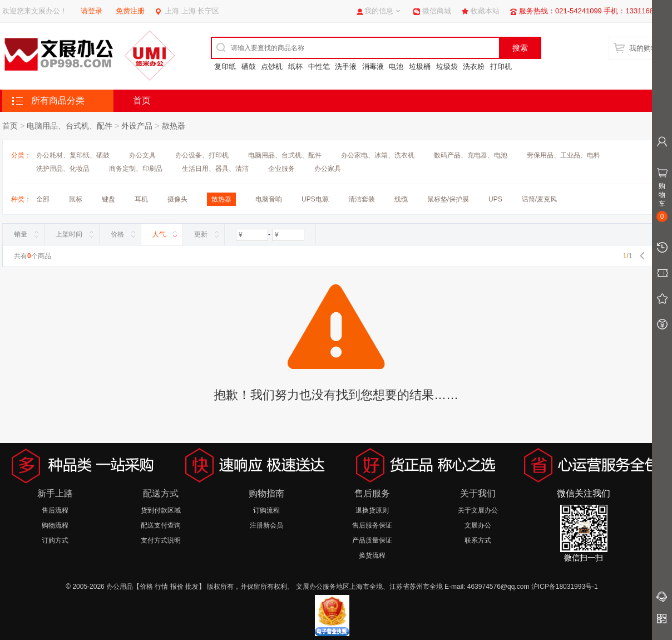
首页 (142, 100)
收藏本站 (485, 11)
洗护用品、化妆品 (63, 169)
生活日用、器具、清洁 (215, 169)
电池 (396, 67)
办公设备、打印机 (202, 155)
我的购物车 (647, 48)
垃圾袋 (447, 67)
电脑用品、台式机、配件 (70, 126)
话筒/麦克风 (539, 199)
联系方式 (478, 540)
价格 (117, 234)
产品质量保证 (372, 540)
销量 (21, 234)
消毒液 (373, 67)
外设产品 (137, 126)
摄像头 (177, 199)
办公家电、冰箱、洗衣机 (378, 155)
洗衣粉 (474, 67)
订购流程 (266, 510)
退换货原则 (372, 510)
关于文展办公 (478, 510)
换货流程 (372, 555)
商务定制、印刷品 (136, 169)
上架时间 (69, 234)
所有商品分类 (58, 100)
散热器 (174, 126)
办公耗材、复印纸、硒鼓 (73, 155)
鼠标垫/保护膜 (448, 199)
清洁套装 (362, 199)
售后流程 (55, 510)
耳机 (141, 199)
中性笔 (319, 67)
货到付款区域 (161, 510)
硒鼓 (249, 67)
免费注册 (130, 11)
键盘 (108, 199)
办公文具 (142, 155)
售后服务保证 (372, 525)
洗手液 (346, 67)
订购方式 (55, 540)
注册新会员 (266, 525)
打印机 (501, 67)
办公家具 (328, 169)
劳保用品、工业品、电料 (564, 155)
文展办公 (478, 525)
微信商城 (437, 11)
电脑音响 (269, 199)
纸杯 (295, 67)
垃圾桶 (420, 67)
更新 (201, 234)
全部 (43, 199)
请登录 (92, 11)
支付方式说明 (161, 540)
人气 (159, 234)
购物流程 (55, 525)
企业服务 (281, 169)
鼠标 (76, 199)
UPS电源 (315, 199)
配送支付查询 (161, 525)
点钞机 (272, 67)
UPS (495, 199)
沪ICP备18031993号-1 (565, 587)
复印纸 (225, 67)
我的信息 (379, 11)
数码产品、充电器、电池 (471, 155)
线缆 (401, 199)
